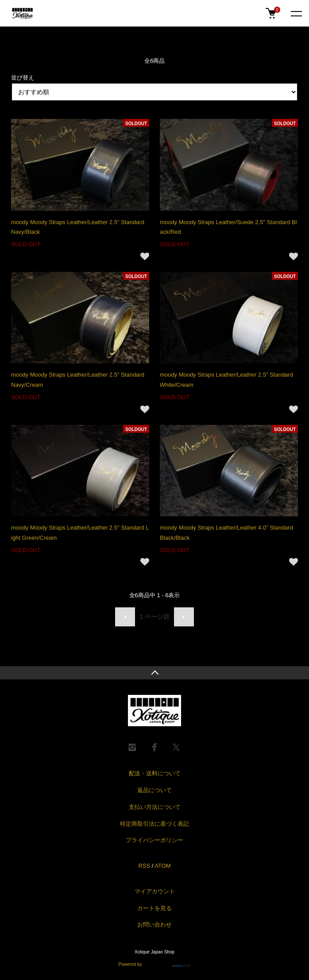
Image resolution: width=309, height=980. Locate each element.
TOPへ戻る (154, 673)
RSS (144, 866)
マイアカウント (155, 891)
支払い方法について (155, 807)
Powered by (155, 963)
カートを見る (154, 908)
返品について (154, 790)
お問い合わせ (154, 925)
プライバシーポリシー (154, 840)
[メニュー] (296, 13)
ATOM (162, 866)
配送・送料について (155, 773)
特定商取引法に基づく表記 (154, 824)
